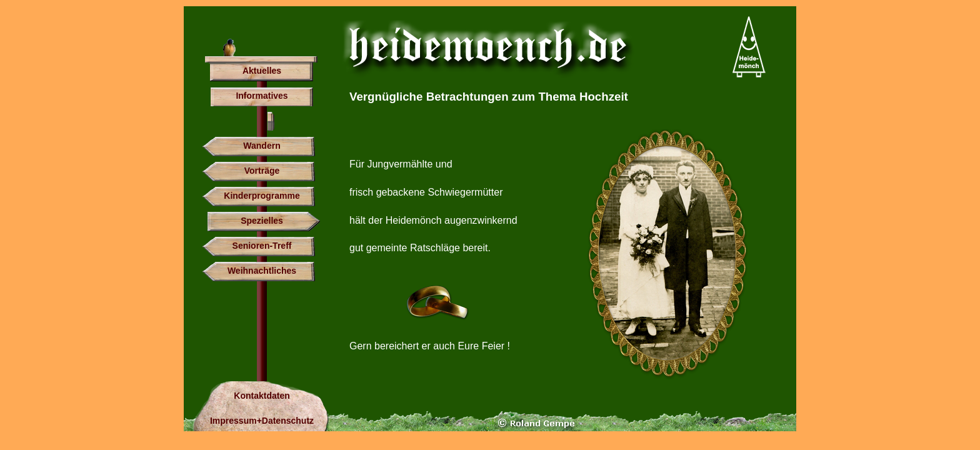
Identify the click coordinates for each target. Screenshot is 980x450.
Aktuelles (262, 71)
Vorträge (262, 171)
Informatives (262, 96)
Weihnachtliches (262, 271)
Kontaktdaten (262, 396)
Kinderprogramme (262, 196)
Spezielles (262, 221)
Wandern (262, 146)
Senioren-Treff (262, 246)
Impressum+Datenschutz (262, 421)
